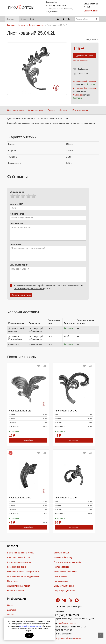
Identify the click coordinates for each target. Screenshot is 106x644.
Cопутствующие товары (65, 591)
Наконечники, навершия (65, 572)
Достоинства (16, 224)
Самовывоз (78, 95)
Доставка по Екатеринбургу (84, 88)
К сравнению (83, 74)
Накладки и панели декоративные (23, 572)
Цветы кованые (61, 581)
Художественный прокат (19, 586)
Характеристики (36, 110)
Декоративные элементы (19, 562)
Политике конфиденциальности (29, 289)
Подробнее (28, 440)
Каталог (12, 19)
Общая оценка (17, 192)
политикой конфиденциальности (31, 626)
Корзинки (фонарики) (17, 567)
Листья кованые (61, 567)
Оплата (11, 615)
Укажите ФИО (17, 204)
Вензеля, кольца (62, 553)
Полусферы (13, 581)
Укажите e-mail (17, 214)
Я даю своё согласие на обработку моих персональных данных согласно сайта (47, 287)
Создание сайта (62, 638)
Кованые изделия (16, 591)
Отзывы (51, 110)
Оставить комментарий (21, 295)
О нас (23, 19)
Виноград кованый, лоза (19, 557)
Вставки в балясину (63, 557)
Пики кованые (60, 576)
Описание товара (15, 110)
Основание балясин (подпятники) (23, 576)
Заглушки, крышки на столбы (68, 562)
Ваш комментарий (19, 265)
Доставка (64, 110)
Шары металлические (64, 586)
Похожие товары (80, 110)
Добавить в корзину (85, 56)
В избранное (83, 69)
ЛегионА (77, 638)
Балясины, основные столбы (21, 553)
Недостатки (16, 244)
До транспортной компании (84, 81)
